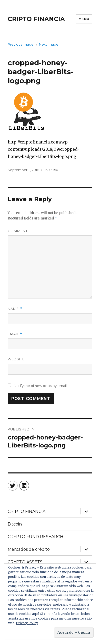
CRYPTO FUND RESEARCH (36, 537)
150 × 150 (51, 170)
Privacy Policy (27, 623)
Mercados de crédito (29, 549)
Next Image (49, 44)
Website (16, 359)
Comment (18, 231)
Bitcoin (15, 524)
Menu (84, 19)
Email (15, 334)
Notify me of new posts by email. (41, 386)
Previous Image (21, 44)
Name (15, 309)
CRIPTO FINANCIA (36, 19)
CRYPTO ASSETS (25, 562)
